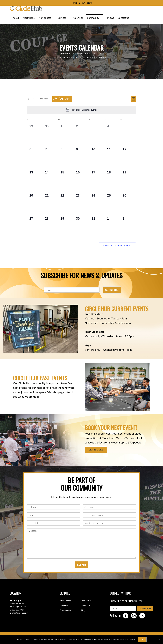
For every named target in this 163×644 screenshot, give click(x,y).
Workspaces (46, 18)
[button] (88, 387)
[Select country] (86, 515)
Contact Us (123, 18)
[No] (160, 639)
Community (95, 18)
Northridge (29, 18)
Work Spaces (65, 601)
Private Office (66, 610)
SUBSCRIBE (112, 290)
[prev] (10, 329)
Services (64, 18)
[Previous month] (29, 99)
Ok (142, 639)
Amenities (78, 18)
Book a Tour (86, 601)
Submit (82, 565)
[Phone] (109, 515)
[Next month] (34, 99)
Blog (83, 610)
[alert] (81, 110)
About (16, 18)
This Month (44, 99)
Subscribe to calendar (116, 246)
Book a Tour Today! (83, 3)
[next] (71, 329)
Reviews (110, 18)
